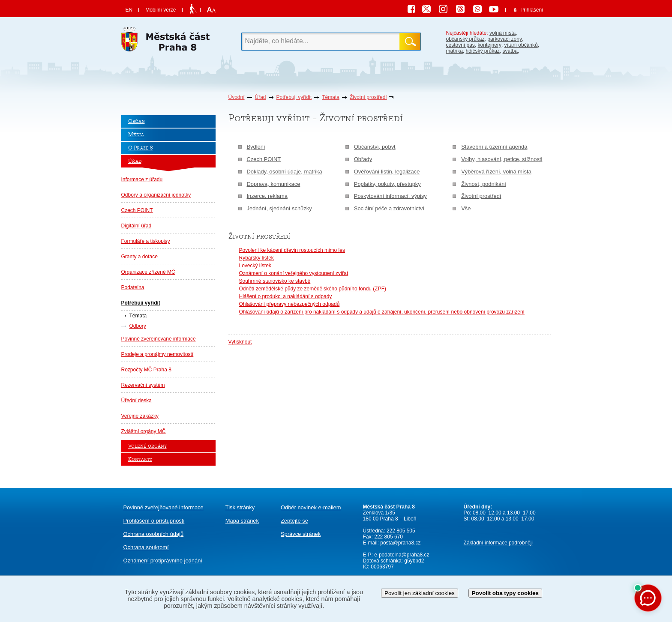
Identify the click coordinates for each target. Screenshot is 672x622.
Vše (466, 208)
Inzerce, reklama (267, 196)
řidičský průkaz (483, 51)
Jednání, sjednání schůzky (279, 208)
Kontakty (140, 459)
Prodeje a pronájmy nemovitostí (157, 354)
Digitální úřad (136, 226)
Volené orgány (147, 446)
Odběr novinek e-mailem (311, 507)
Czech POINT (137, 210)
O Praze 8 (141, 148)
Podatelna (133, 287)
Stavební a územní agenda (494, 147)
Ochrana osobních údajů (154, 534)
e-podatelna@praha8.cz (401, 555)
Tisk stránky (240, 507)
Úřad (261, 97)
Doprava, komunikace (274, 184)
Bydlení (256, 147)
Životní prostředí (368, 97)
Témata (331, 97)
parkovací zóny (505, 39)
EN (129, 10)
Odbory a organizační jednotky (156, 195)
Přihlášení (532, 10)
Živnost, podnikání (484, 184)
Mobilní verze (160, 10)
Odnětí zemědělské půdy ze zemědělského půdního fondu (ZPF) (313, 289)
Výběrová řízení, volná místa (496, 172)
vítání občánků (521, 45)
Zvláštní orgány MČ (144, 431)
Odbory (138, 326)
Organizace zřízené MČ (148, 272)
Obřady (363, 159)
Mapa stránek (242, 521)
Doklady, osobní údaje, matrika (285, 172)
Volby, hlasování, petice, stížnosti (502, 159)
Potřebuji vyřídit (294, 97)
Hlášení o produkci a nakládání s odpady (286, 296)
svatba (510, 51)
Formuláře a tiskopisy (146, 241)
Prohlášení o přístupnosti (154, 521)
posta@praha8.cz (400, 543)
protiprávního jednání (163, 561)
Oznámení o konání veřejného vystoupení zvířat (294, 273)
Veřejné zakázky (140, 416)
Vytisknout (240, 342)
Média (136, 135)
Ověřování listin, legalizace (387, 172)
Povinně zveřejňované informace (159, 339)
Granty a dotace (139, 257)
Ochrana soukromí (146, 547)
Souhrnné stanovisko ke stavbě (275, 281)
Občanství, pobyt (375, 147)
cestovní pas (460, 45)
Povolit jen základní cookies (420, 593)
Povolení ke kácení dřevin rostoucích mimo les (292, 250)
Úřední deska (136, 401)
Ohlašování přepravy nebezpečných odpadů (289, 304)
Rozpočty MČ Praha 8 (146, 370)
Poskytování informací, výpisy (390, 196)
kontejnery (490, 45)
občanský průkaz (465, 39)
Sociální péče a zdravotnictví (389, 208)
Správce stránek (301, 534)
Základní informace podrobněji (498, 543)
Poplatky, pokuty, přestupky (387, 184)
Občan (136, 121)
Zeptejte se (294, 521)
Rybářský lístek (256, 258)
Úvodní (237, 97)
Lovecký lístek (255, 266)
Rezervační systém (143, 385)
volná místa (502, 33)
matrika (454, 51)
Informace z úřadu (142, 179)
